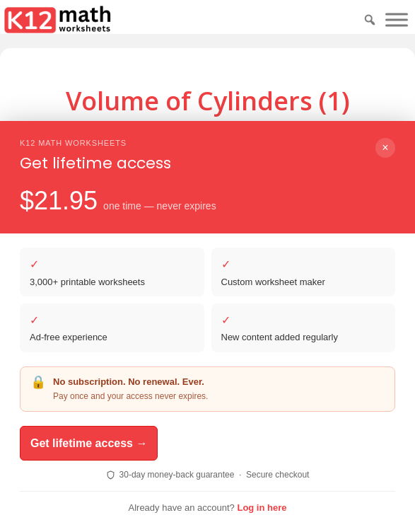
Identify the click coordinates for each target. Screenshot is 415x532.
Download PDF (180, 168)
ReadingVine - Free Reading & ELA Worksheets (226, 478)
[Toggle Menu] (397, 19)
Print (258, 168)
